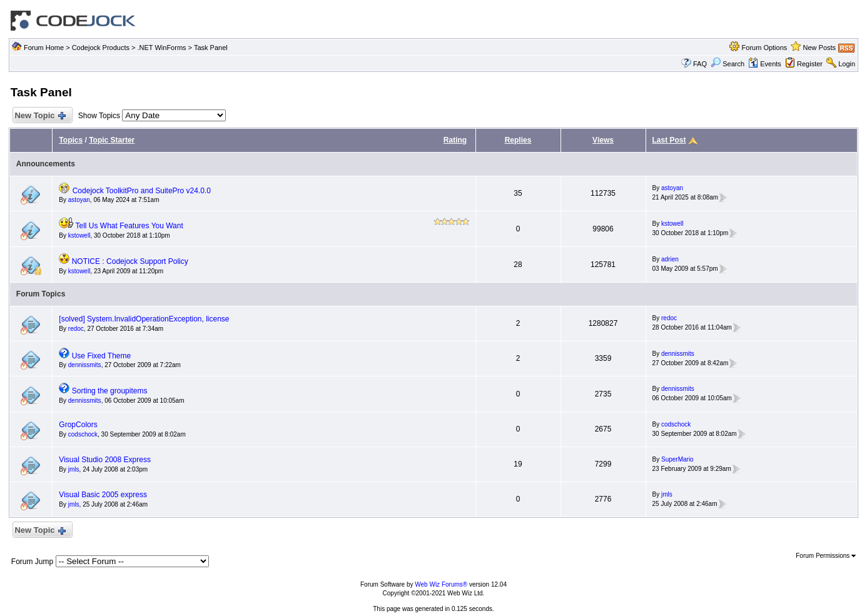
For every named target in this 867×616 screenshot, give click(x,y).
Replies (518, 140)
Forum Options (765, 48)
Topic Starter (112, 140)
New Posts (819, 48)
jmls (74, 469)
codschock (83, 434)
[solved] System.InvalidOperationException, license (144, 319)
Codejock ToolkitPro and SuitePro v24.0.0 (142, 191)
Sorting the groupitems (110, 391)
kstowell (79, 235)
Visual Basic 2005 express (103, 495)
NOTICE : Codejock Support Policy (130, 261)
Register (810, 64)
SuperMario (677, 459)
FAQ (700, 64)
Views (603, 140)
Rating (455, 140)
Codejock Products (101, 48)
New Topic (40, 116)
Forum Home (44, 48)
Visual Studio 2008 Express (105, 460)
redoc (76, 329)
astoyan (79, 200)
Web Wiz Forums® (441, 584)
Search (728, 64)
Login (847, 64)
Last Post (669, 140)
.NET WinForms (162, 48)
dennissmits (85, 365)
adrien (670, 259)
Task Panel (211, 48)
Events (765, 64)
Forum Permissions (826, 556)
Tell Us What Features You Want (129, 226)
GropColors (78, 425)
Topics (71, 140)
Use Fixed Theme (101, 356)
